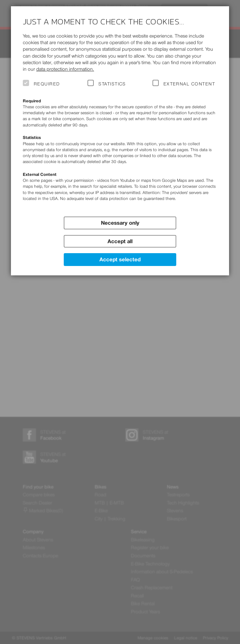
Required (47, 84)
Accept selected (120, 259)
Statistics (112, 84)
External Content (189, 84)
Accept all (120, 241)
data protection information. (65, 69)
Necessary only (120, 223)
